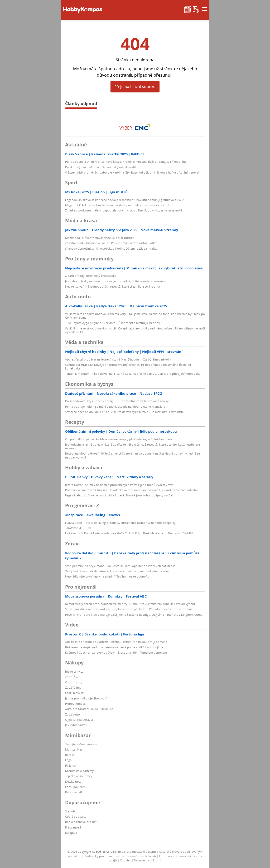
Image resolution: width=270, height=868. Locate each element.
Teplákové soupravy (79, 776)
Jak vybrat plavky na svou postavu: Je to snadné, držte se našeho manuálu (116, 281)
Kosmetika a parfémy (79, 771)
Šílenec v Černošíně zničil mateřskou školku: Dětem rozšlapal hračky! (112, 248)
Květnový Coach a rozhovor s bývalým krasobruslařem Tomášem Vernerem (116, 652)
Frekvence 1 (73, 827)
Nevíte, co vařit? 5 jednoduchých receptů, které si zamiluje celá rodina (112, 286)
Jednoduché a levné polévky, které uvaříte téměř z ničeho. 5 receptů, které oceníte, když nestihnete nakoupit (132, 446)
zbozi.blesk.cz (74, 693)
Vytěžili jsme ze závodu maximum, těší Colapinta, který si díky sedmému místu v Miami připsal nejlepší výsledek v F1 (135, 330)
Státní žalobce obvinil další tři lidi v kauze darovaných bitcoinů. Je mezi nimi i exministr (124, 412)
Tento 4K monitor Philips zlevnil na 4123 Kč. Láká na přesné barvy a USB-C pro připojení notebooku (133, 374)
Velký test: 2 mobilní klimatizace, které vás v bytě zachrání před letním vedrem (118, 571)
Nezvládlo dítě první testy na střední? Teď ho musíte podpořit (107, 576)
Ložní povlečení (76, 787)
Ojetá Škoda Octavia (79, 720)
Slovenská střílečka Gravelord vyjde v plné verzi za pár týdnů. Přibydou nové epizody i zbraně (129, 609)
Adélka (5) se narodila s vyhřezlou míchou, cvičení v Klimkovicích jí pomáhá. (117, 642)
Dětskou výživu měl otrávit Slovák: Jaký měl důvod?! (101, 167)
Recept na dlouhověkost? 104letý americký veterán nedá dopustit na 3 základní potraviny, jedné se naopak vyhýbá (132, 455)
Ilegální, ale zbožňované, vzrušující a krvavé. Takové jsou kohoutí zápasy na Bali (119, 495)
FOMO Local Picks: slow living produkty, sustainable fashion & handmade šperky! (121, 523)
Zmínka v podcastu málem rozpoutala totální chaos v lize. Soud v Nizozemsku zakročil (124, 210)
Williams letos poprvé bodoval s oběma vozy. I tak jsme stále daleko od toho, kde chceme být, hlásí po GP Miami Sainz (135, 316)
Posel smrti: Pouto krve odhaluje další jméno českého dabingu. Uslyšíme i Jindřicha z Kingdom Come (134, 615)
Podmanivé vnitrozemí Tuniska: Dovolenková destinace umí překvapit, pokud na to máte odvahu (131, 490)
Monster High (74, 749)
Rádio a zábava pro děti (81, 822)
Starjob (70, 811)
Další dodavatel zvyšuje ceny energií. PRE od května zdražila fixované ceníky (117, 401)
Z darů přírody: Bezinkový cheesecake (91, 276)
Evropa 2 (71, 833)
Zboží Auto (73, 714)
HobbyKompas (75, 704)
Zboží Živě (72, 677)
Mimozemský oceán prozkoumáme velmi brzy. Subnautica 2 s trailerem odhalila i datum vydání (130, 604)
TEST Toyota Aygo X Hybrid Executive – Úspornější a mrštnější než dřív (113, 323)
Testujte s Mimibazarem (81, 744)
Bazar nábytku (75, 792)
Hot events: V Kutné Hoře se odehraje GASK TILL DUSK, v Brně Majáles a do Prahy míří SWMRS (129, 533)
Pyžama (70, 765)
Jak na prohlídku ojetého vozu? (86, 698)
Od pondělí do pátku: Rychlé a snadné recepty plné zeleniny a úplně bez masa (119, 439)
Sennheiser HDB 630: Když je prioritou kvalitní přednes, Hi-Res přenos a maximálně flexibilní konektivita (128, 366)
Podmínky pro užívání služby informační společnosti (120, 856)
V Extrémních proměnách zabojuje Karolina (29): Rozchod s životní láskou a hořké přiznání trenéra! (132, 172)
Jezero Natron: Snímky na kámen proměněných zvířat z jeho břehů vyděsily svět (119, 485)
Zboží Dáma (73, 687)
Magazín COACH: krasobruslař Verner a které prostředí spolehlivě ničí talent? (117, 205)
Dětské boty (73, 781)
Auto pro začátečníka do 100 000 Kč (89, 709)
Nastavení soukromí (148, 860)
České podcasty (76, 817)
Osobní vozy (74, 682)
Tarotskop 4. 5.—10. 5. (80, 528)
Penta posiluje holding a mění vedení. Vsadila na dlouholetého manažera (115, 406)
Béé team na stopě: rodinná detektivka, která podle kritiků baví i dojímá (114, 647)
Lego (68, 760)
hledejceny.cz (74, 671)
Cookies (125, 860)
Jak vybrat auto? (76, 725)
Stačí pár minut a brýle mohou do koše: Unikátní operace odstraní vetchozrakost (120, 566)
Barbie (69, 755)
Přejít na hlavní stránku (135, 87)
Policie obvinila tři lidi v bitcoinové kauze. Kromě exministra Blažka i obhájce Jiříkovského (126, 162)
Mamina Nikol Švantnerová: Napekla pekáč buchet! (100, 238)
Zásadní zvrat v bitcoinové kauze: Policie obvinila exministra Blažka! (111, 243)
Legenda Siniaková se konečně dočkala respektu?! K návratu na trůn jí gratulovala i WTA (125, 200)
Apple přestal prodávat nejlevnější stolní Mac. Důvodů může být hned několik (118, 359)
